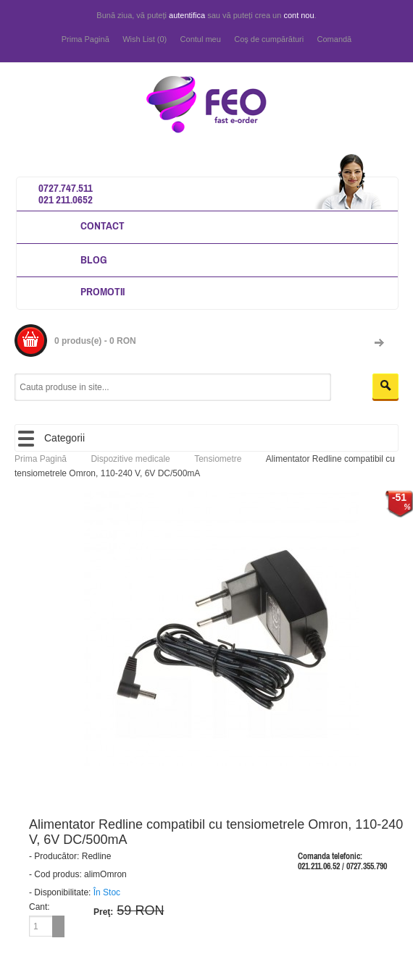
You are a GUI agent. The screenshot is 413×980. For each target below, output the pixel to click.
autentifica (187, 15)
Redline (97, 856)
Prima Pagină (85, 39)
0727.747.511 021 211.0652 (66, 194)
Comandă (335, 39)
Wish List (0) (145, 39)
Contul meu (201, 39)
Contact (103, 225)
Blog (94, 259)
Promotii (103, 291)
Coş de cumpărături (269, 39)
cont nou (299, 15)
